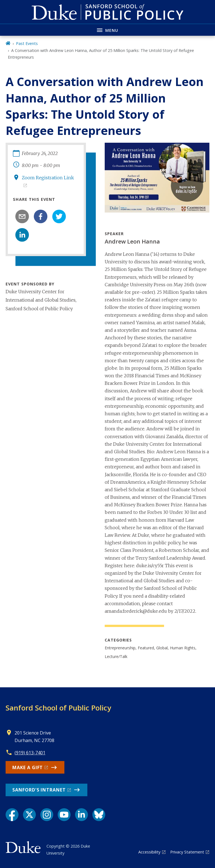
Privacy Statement (187, 852)
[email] (22, 216)
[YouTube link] (64, 815)
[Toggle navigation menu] (107, 30)
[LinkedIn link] (81, 815)
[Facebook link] (12, 815)
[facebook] (41, 216)
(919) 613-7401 (30, 753)
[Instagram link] (47, 815)
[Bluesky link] (99, 815)
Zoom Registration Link (48, 178)
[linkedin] (22, 235)
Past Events (27, 43)
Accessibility (149, 852)
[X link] (29, 815)
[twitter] (59, 216)
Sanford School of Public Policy (58, 708)
